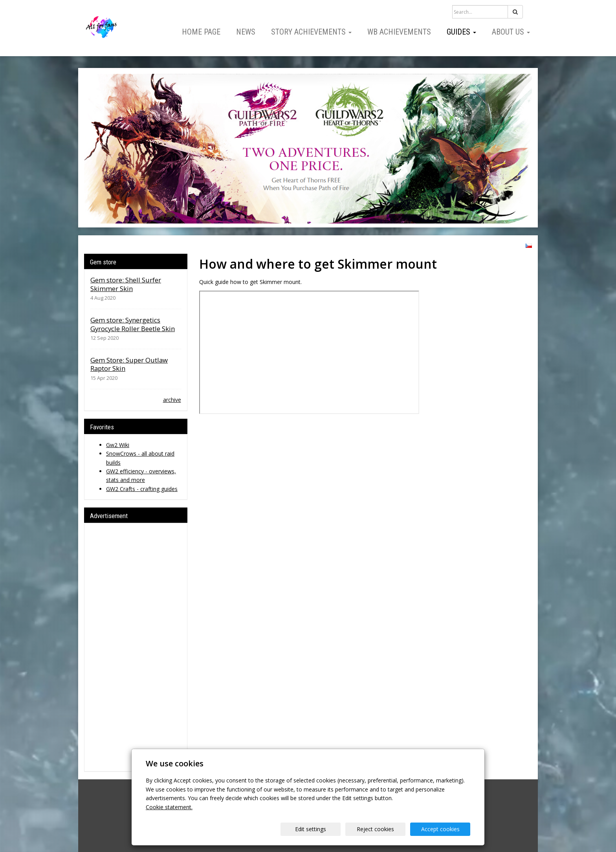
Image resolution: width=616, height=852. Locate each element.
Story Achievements (311, 32)
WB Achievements (399, 32)
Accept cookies (440, 829)
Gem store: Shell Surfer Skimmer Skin (126, 284)
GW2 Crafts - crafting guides (142, 489)
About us (511, 32)
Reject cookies (375, 829)
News (246, 32)
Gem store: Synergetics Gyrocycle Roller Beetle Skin (133, 324)
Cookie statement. (169, 807)
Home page (201, 32)
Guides (461, 32)
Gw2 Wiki (118, 445)
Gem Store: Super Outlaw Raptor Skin (129, 364)
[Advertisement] (136, 647)
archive (172, 400)
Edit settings (311, 829)
